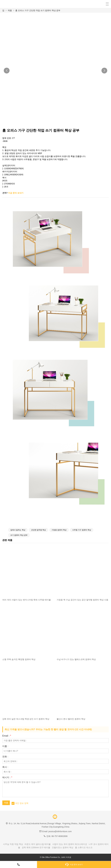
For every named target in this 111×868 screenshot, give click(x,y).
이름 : (5, 746)
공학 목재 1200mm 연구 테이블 (36, 847)
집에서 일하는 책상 (18, 530)
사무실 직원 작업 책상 (13, 844)
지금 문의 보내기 (16, 193)
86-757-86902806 (60, 836)
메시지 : (7, 777)
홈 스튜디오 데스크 (84, 847)
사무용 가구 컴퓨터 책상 (82, 530)
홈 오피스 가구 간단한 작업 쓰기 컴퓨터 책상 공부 (38, 10)
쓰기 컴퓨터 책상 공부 (19, 535)
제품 (10, 10)
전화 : (5, 757)
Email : (7, 736)
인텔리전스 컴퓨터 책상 (63, 847)
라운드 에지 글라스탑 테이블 (38, 844)
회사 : (5, 767)
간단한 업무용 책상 (39, 530)
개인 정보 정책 (22, 803)
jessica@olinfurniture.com (60, 831)
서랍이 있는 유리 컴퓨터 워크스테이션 (70, 844)
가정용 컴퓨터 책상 (59, 530)
